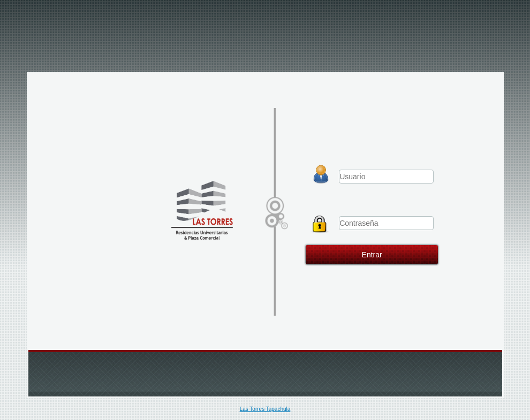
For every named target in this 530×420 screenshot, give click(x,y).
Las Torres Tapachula (265, 409)
